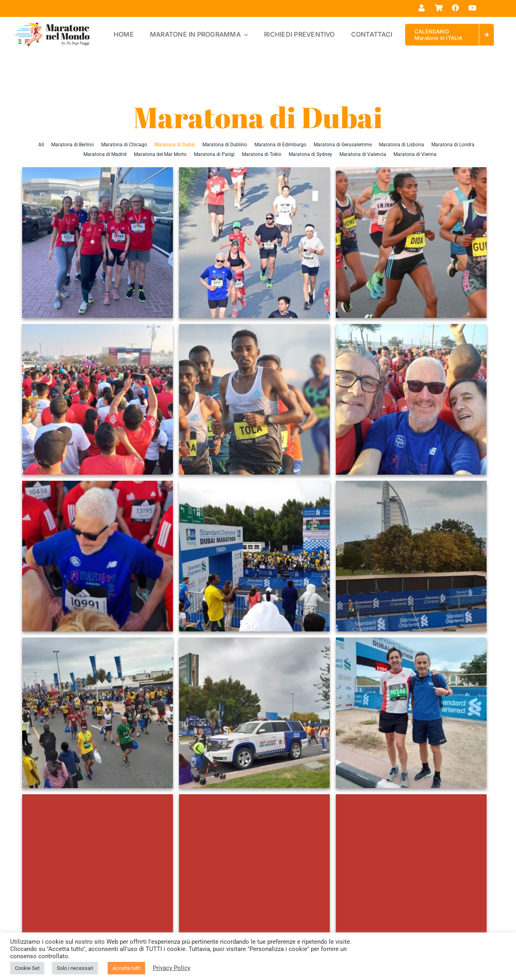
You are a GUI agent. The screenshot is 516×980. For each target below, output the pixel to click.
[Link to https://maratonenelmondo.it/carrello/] (438, 8)
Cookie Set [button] (27, 968)
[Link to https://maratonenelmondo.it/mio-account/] (421, 8)
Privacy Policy (172, 968)
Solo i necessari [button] (75, 968)
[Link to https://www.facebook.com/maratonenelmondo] (455, 8)
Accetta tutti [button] (126, 968)
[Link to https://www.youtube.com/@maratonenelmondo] (473, 8)
